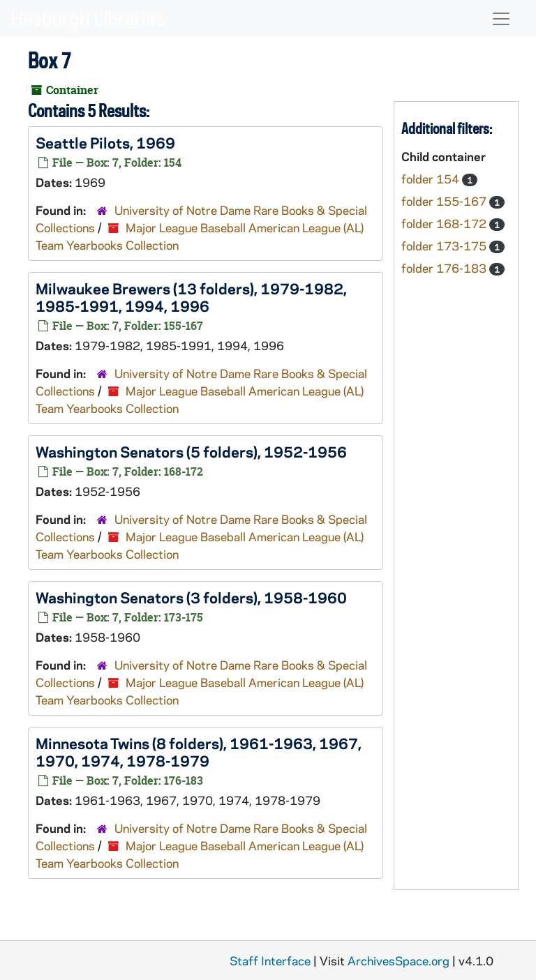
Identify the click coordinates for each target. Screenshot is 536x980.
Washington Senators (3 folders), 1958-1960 (191, 597)
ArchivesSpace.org (399, 960)
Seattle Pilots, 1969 (105, 142)
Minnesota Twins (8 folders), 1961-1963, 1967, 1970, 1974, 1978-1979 (199, 752)
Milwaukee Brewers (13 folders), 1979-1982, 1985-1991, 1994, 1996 (191, 297)
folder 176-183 (445, 268)
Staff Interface (270, 960)
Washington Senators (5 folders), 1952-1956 (191, 451)
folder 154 (432, 179)
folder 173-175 (445, 246)
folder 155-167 (445, 201)
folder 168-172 (445, 223)
